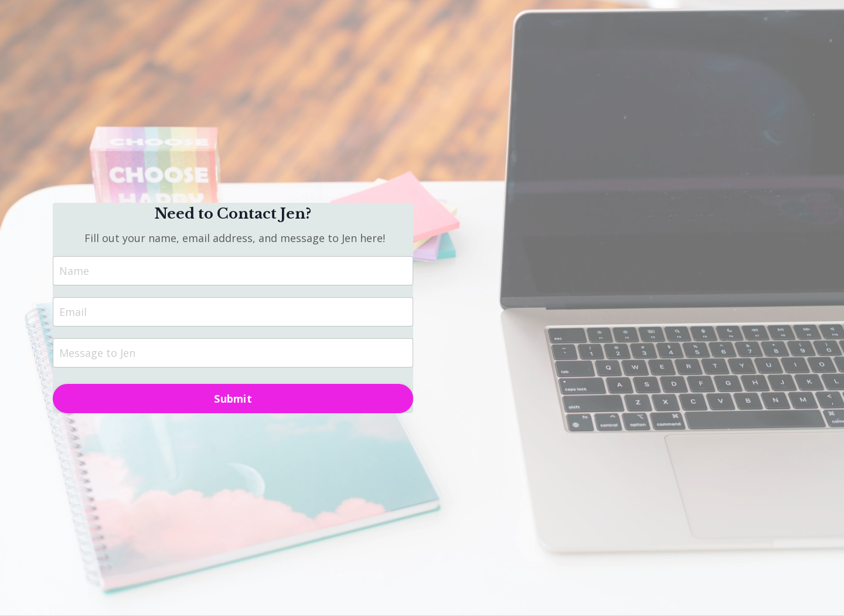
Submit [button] (233, 399)
